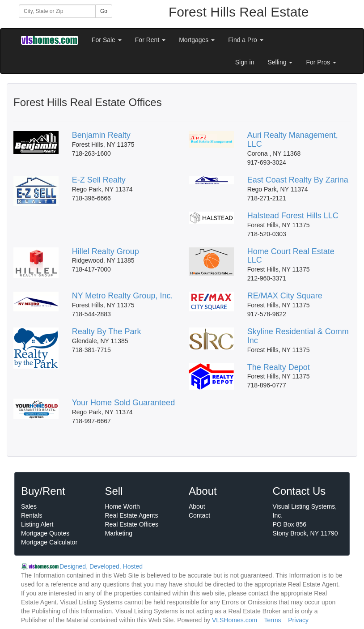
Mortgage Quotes (45, 533)
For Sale (107, 40)
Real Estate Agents (132, 515)
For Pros (321, 62)
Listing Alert (37, 524)
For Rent (150, 40)
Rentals (32, 515)
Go (104, 11)
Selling (280, 62)
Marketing (119, 533)
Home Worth (123, 506)
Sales (29, 506)
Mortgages (197, 40)
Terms (272, 620)
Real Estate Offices (132, 524)
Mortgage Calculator (49, 542)
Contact (199, 515)
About (197, 506)
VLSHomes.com (235, 620)
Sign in (245, 62)
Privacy (298, 620)
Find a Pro (245, 40)
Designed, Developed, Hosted (101, 566)
